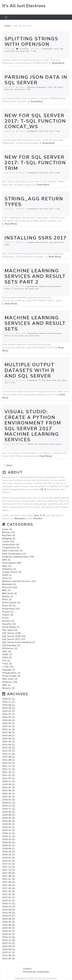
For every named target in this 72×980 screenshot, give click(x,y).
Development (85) (12, 563)
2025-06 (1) (9, 705)
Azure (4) (7, 529)
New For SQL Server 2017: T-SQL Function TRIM (35, 163)
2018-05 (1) (9, 852)
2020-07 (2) (9, 787)
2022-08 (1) (9, 760)
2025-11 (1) (9, 702)
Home (8, 26)
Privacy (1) (8, 612)
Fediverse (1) (9, 569)
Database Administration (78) (18, 557)
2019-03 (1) (9, 824)
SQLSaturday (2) (11, 645)
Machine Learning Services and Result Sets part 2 (35, 276)
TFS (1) (6, 661)
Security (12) (9, 624)
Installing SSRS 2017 (36, 238)
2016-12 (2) (9, 901)
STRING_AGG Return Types (34, 202)
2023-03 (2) (9, 748)
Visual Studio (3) (11, 676)
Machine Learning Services (50, 286)
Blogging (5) (9, 538)
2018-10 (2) (9, 839)
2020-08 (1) (9, 784)
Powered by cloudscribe (36, 972)
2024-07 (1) (9, 714)
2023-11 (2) (9, 729)
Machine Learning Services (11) (19, 581)
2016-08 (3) (9, 913)
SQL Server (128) (11, 633)
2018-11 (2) (9, 836)
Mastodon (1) (9, 584)
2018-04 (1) (9, 855)
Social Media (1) (11, 627)
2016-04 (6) (9, 925)
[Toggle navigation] (6, 17)
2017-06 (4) (9, 882)
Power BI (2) (9, 606)
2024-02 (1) (9, 723)
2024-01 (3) (9, 726)
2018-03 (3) (9, 858)
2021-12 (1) (9, 766)
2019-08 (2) (9, 815)
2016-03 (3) (9, 928)
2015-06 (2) (9, 955)
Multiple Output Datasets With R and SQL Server (30, 370)
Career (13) (8, 541)
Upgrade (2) (9, 670)
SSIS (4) (7, 651)
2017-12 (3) (9, 864)
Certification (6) (11, 545)
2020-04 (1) (9, 794)
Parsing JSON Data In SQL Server (36, 80)
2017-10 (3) (9, 870)
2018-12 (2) (9, 833)
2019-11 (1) (9, 809)
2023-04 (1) (9, 745)
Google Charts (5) (12, 572)
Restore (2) (8, 621)
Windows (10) (10, 682)
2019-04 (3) (9, 821)
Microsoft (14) (10, 587)
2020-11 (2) (9, 781)
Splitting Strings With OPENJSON (31, 42)
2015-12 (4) (9, 937)
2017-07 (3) (9, 879)
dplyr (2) (7, 566)
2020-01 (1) (9, 803)
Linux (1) (7, 578)
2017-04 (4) (9, 888)
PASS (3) (7, 600)
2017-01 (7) (9, 897)
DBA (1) (6, 560)
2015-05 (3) (9, 959)
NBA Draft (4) (10, 593)
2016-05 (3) (9, 922)
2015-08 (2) (9, 949)
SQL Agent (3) (10, 630)
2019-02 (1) (9, 827)
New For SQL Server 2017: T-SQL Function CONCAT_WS (35, 121)
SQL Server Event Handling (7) (19, 642)
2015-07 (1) (9, 952)
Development (48, 49)
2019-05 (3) (9, 818)
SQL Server (19, 289)
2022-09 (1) (9, 757)
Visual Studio (56, 444)
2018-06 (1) (9, 849)
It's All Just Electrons (24, 6)
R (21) (5, 618)
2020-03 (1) (9, 797)
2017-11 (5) (9, 867)
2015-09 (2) (9, 946)
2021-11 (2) (9, 769)
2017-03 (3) (9, 891)
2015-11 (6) (9, 940)
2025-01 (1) (9, 711)
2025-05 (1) (9, 708)
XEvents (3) (8, 688)
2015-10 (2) (9, 943)
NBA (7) (6, 590)
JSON (56, 49)
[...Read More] (57, 63)
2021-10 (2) (9, 772)
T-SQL (34, 51)
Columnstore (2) (11, 548)
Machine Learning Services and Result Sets (35, 323)
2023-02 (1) (9, 751)
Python (8, 289)
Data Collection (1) (12, 551)
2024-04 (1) (9, 720)
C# (42, 489)
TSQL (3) (7, 664)
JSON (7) (7, 575)
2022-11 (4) (9, 754)
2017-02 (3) (9, 894)
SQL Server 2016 (49, 380)
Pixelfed (38, 519)
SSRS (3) (7, 658)
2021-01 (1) (9, 778)
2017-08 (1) (9, 876)
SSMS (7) (7, 655)
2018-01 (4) (9, 861)
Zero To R (39, 515)
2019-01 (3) (9, 830)
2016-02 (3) (9, 931)
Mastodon (20, 519)
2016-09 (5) (9, 910)
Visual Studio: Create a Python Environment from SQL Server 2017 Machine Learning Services (33, 426)
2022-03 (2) (9, 763)
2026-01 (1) (9, 699)
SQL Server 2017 (23, 51)
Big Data (31, 87)
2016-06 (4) (9, 919)
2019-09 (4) (9, 812)
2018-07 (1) (9, 846)
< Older (8, 465)
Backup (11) (9, 532)
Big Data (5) (9, 535)
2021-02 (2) (9, 775)
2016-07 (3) (9, 916)
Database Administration (38, 242)
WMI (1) (6, 685)
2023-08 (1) (9, 736)
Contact (27, 969)
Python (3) (8, 615)
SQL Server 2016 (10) (14, 636)
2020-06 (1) (9, 791)
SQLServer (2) (10, 648)
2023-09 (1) (9, 732)
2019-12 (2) (9, 806)
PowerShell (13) (11, 609)
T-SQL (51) (8, 667)
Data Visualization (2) (14, 554)
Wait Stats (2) (10, 679)
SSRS (7, 245)
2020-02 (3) (9, 800)
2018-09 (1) (9, 842)
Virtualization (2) (11, 673)
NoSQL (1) (8, 596)
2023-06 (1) (9, 739)
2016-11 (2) (9, 904)
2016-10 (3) (9, 907)
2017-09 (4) (9, 873)
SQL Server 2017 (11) (14, 639)
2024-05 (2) (9, 717)
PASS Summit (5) (11, 603)
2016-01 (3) (9, 934)
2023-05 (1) (9, 742)
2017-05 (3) (9, 885)
